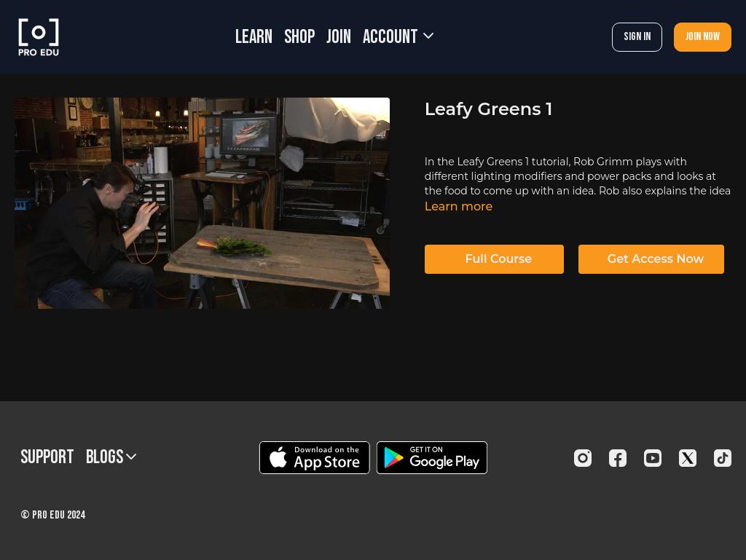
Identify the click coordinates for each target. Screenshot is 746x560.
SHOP (299, 38)
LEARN (254, 38)
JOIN (339, 38)
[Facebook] (618, 458)
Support (47, 458)
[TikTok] (723, 458)
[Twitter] (688, 458)
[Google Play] (432, 458)
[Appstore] (314, 458)
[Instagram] (583, 458)
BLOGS (111, 458)
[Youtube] (653, 458)
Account (398, 38)
